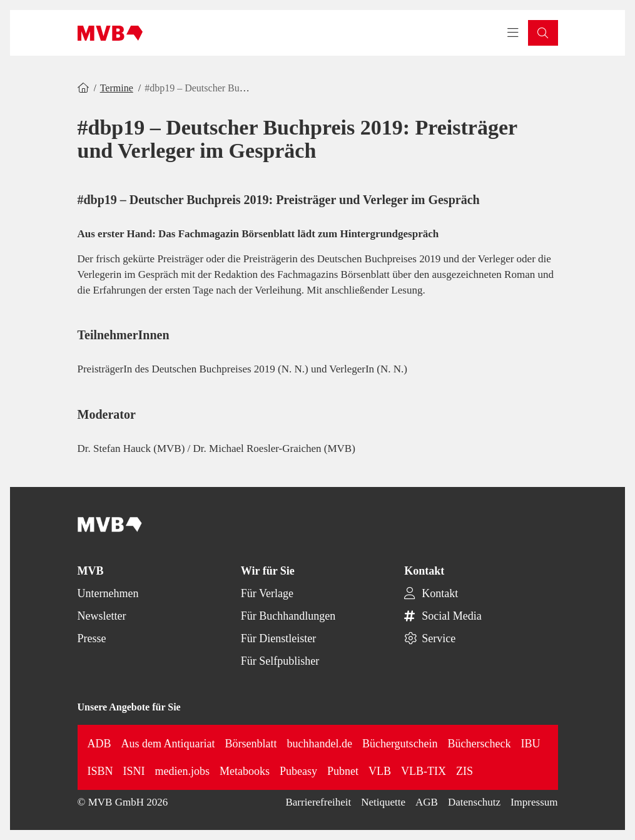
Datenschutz (474, 802)
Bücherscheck (480, 744)
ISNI (134, 771)
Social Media (451, 616)
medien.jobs (183, 771)
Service (439, 638)
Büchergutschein (400, 744)
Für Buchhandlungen (288, 616)
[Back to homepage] (110, 33)
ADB (99, 744)
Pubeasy (298, 771)
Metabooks (245, 771)
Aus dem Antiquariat (168, 744)
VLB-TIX (424, 771)
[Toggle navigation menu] (513, 33)
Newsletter (102, 616)
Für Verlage (267, 593)
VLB (380, 771)
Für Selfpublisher (280, 661)
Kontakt (440, 593)
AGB (427, 802)
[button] (543, 33)
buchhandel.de (320, 744)
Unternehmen (108, 593)
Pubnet (343, 771)
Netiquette (383, 802)
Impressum (534, 802)
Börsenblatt (251, 744)
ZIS (465, 771)
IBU (531, 744)
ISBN (100, 771)
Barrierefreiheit (318, 802)
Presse (92, 638)
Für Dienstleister (278, 638)
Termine (117, 88)
